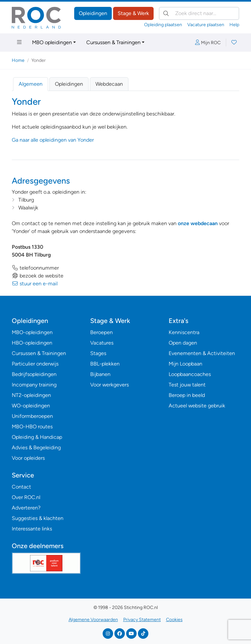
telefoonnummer (35, 268)
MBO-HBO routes (32, 427)
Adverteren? (26, 508)
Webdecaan (109, 84)
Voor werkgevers (109, 385)
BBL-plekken (105, 364)
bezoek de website (38, 276)
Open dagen (183, 343)
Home (18, 60)
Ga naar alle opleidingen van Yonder (53, 140)
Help (234, 25)
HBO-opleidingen (32, 343)
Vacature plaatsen (206, 25)
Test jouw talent (187, 385)
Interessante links (32, 529)
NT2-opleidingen (31, 395)
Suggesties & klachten (38, 518)
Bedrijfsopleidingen (34, 374)
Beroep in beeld (187, 395)
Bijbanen (100, 374)
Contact (21, 487)
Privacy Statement (142, 620)
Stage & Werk (133, 13)
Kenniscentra (184, 332)
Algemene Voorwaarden (93, 620)
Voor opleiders (28, 458)
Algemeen (31, 84)
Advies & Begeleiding (36, 447)
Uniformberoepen (32, 416)
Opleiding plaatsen (163, 25)
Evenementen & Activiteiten (202, 353)
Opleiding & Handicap (37, 437)
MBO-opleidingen (32, 332)
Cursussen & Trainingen (113, 42)
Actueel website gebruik (197, 406)
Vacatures (102, 343)
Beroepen (101, 332)
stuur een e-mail (35, 284)
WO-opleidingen (31, 406)
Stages (98, 353)
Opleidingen (93, 13)
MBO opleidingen (52, 42)
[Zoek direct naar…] (199, 13)
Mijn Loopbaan (185, 364)
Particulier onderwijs (35, 364)
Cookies (174, 620)
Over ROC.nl (26, 497)
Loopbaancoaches (190, 374)
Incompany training (34, 385)
